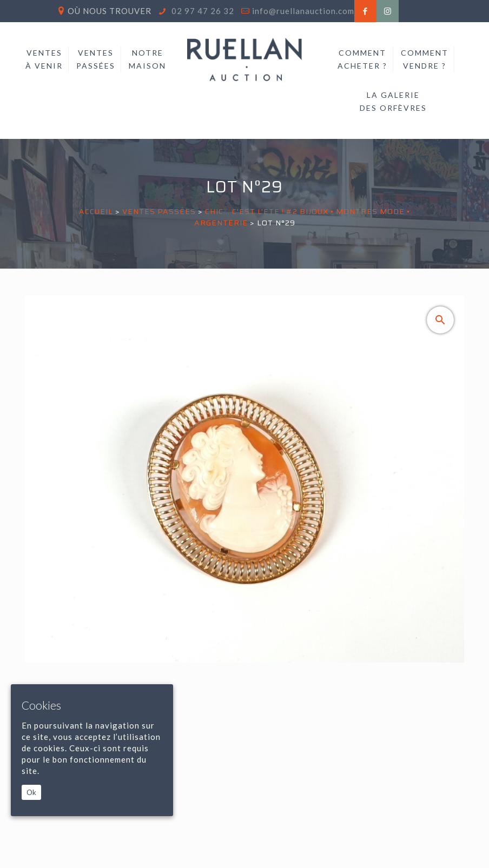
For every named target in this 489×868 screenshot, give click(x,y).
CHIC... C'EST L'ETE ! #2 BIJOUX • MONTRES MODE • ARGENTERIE (302, 217)
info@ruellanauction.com (303, 11)
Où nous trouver (110, 11)
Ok (31, 792)
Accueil (96, 211)
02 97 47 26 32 (202, 11)
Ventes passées (159, 211)
